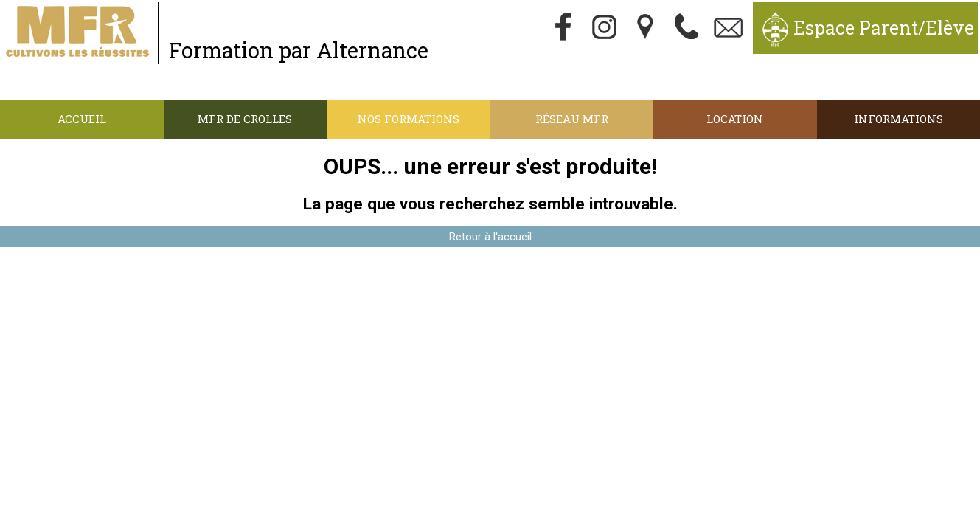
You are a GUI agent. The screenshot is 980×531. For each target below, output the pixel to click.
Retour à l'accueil (490, 237)
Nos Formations (409, 119)
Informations (899, 119)
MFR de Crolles (245, 119)
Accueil (82, 119)
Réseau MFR (572, 119)
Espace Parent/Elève (884, 28)
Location (735, 119)
